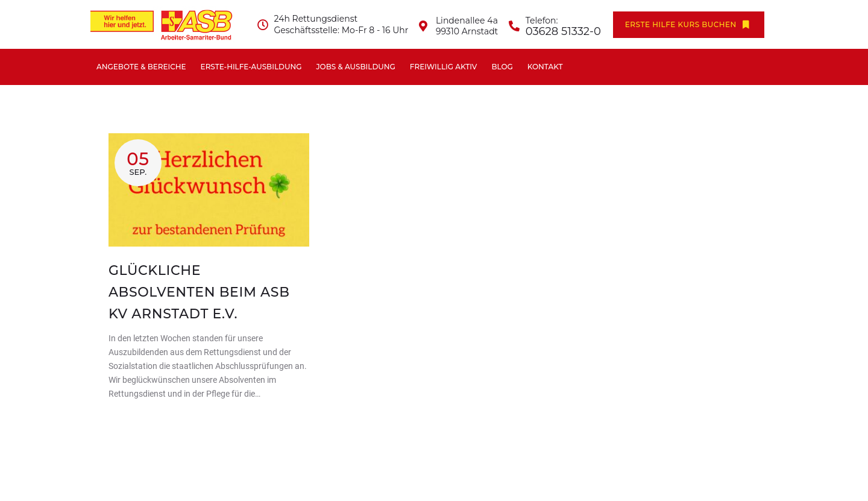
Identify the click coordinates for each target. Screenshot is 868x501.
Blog (502, 67)
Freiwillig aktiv (444, 67)
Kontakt (545, 67)
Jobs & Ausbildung (355, 67)
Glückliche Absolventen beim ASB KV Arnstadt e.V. (199, 292)
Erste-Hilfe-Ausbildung (251, 67)
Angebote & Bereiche (141, 67)
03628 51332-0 (563, 31)
